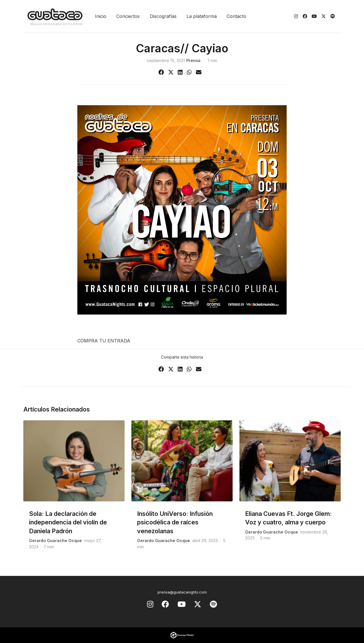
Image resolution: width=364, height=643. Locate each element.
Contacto (236, 16)
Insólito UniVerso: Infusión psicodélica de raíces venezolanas (175, 522)
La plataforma (202, 16)
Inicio (101, 16)
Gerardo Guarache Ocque (55, 540)
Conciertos (128, 16)
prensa (193, 60)
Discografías (163, 16)
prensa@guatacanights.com (182, 592)
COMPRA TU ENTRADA (104, 341)
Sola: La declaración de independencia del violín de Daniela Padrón (68, 522)
